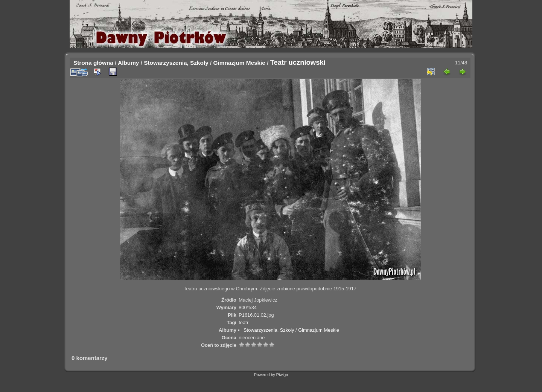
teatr (244, 323)
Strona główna (93, 63)
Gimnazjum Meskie (239, 63)
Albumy (128, 63)
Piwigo (282, 375)
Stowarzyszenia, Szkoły (176, 63)
